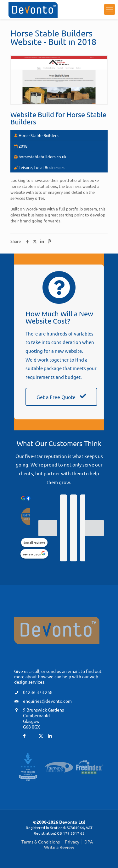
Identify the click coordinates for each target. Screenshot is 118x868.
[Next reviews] (94, 528)
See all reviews (34, 542)
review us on (32, 554)
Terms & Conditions (41, 842)
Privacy (72, 842)
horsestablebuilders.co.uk (42, 157)
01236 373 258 (38, 692)
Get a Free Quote (61, 397)
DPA (89, 842)
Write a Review (59, 847)
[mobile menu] (110, 9)
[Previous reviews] (48, 528)
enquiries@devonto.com (47, 701)
